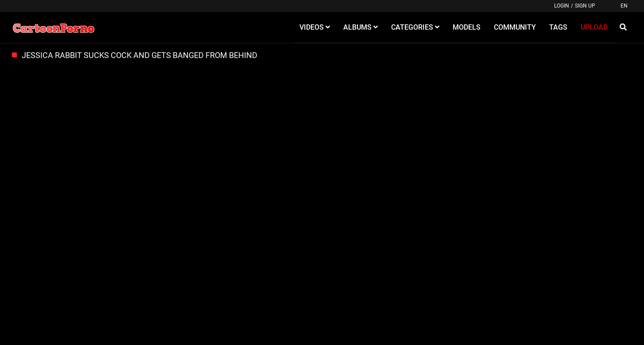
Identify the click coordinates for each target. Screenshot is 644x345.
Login (562, 6)
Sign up (585, 6)
